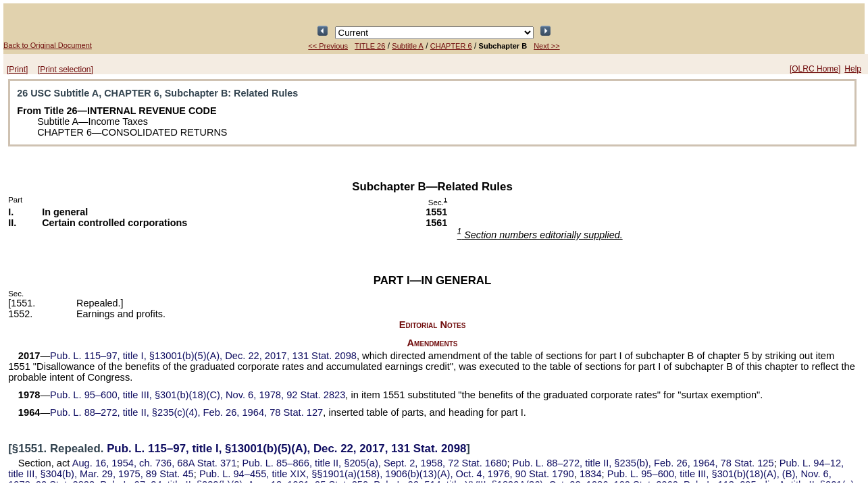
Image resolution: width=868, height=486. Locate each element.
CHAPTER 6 (451, 46)
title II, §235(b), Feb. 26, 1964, (643, 463)
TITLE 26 (370, 46)
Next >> (547, 46)
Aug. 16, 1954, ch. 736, (155, 463)
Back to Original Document (48, 45)
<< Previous (328, 46)
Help (853, 69)
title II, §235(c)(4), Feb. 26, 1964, (186, 412)
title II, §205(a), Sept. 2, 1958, (375, 463)
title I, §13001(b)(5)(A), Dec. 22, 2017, (203, 356)
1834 (591, 474)
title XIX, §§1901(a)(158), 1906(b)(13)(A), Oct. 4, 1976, (387, 474)
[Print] (17, 70)
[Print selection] (66, 70)
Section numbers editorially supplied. (540, 235)
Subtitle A (407, 46)
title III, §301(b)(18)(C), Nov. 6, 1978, (198, 395)
